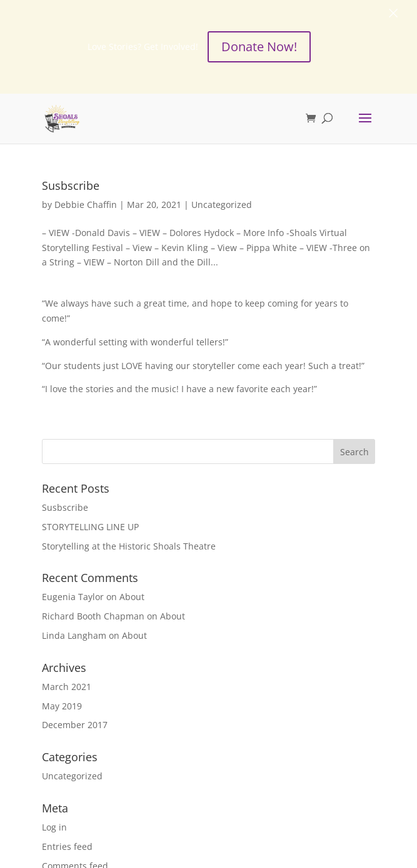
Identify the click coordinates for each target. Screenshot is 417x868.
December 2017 (75, 725)
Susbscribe (71, 185)
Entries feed (67, 846)
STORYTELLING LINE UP (90, 527)
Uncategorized (222, 205)
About (132, 597)
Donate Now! (259, 47)
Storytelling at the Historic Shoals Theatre (129, 545)
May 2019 (62, 705)
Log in (54, 827)
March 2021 (67, 687)
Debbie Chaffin (86, 205)
